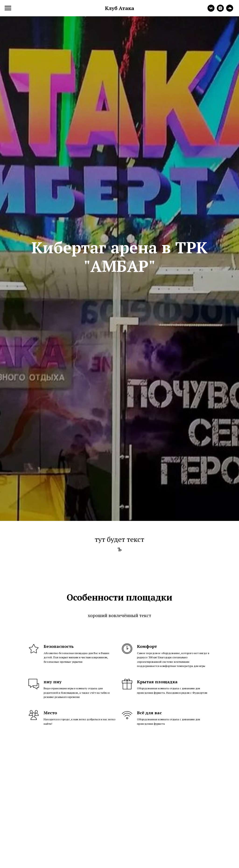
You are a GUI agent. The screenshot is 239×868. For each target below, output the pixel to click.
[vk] (211, 10)
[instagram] (220, 10)
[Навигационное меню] (8, 8)
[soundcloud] (230, 10)
